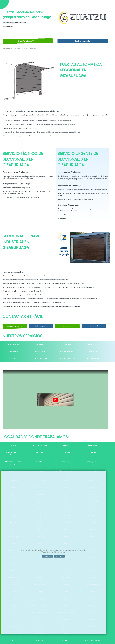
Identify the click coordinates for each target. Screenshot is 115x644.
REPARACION (40, 352)
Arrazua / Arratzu (92, 462)
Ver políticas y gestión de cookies (53, 552)
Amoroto (40, 452)
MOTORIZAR (13, 352)
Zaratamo (66, 640)
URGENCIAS (92, 352)
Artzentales (40, 462)
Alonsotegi (92, 446)
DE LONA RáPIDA (92, 358)
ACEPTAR (59, 556)
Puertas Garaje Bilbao (8, 49)
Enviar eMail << (67, 326)
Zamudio (40, 640)
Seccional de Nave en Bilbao (21, 49)
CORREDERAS (66, 345)
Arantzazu (92, 452)
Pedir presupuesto (83, 41)
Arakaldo (66, 452)
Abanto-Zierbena (40, 446)
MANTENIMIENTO (66, 352)
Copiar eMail (94, 326)
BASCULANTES (13, 345)
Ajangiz (66, 446)
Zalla (13, 640)
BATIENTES (40, 345)
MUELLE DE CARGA (40, 358)
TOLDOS (13, 358)
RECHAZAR (47, 556)
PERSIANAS (92, 345)
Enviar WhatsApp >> (28, 41)
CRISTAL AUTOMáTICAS (66, 358)
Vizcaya (13, 446)
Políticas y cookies (92, 640)
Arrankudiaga (66, 462)
